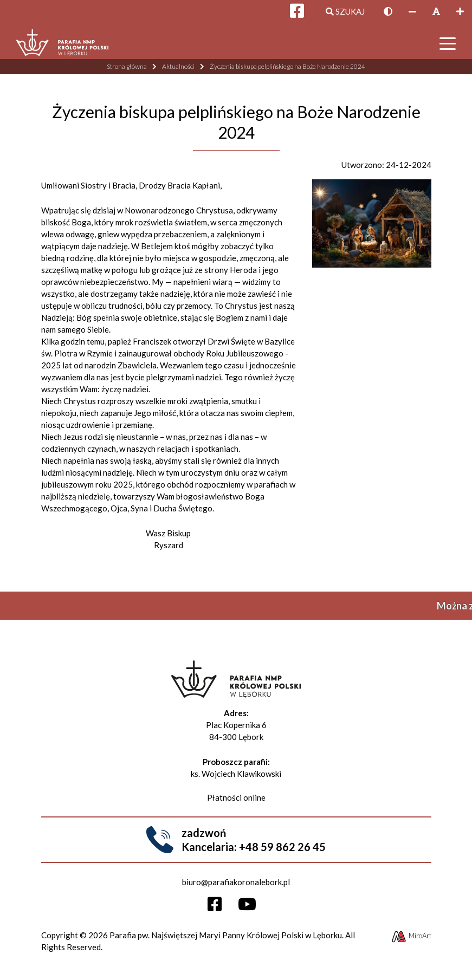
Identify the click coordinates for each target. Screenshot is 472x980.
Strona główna (127, 66)
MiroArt (411, 936)
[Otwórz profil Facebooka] (219, 907)
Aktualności (178, 66)
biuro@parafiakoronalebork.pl (236, 882)
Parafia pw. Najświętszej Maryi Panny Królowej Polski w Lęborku (226, 935)
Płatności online (236, 797)
